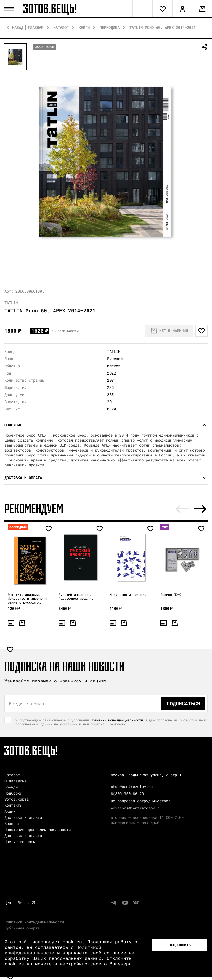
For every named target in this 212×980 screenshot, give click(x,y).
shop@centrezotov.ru (132, 786)
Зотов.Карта (17, 799)
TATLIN (114, 351)
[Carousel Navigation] (191, 509)
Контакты (13, 805)
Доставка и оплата (23, 817)
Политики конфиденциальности (117, 720)
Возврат (12, 823)
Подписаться (183, 703)
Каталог (61, 28)
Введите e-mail (28, 703)
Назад (18, 28)
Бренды (11, 787)
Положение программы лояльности (38, 829)
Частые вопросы (20, 842)
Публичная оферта (22, 928)
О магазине (15, 781)
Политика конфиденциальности (34, 922)
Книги (84, 28)
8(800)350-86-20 (127, 794)
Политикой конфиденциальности (53, 950)
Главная (36, 28)
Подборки (13, 793)
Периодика (110, 28)
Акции (10, 811)
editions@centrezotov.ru (136, 808)
